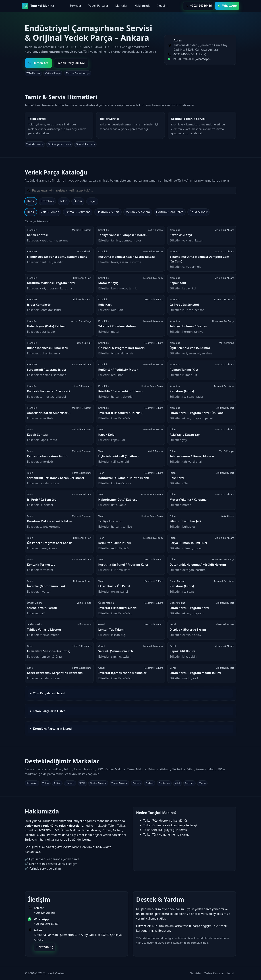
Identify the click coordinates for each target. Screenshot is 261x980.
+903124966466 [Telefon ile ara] (199, 6)
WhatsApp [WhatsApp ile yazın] (227, 6)
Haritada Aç (45, 947)
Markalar (121, 6)
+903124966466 (45, 913)
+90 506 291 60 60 (46, 924)
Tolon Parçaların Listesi (50, 711)
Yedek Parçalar (98, 6)
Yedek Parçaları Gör (71, 63)
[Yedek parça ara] (133, 191)
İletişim (162, 6)
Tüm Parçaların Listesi (49, 693)
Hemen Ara (38, 63)
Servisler (75, 6)
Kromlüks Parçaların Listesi (53, 729)
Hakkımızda (142, 6)
